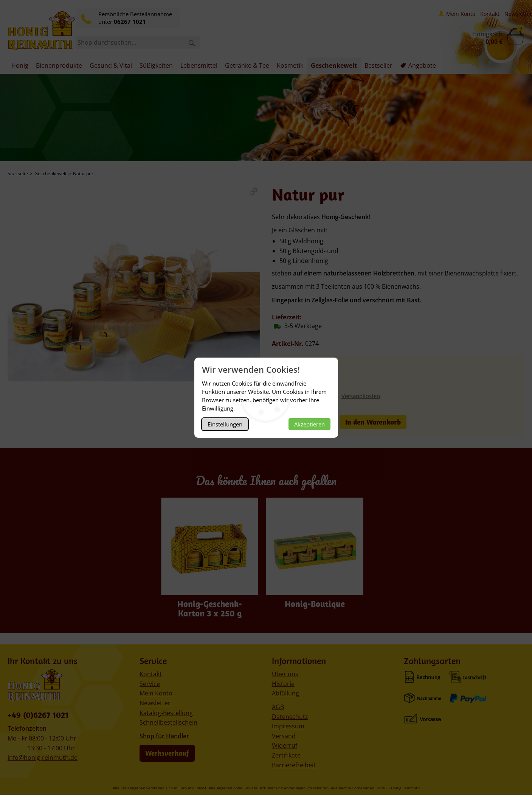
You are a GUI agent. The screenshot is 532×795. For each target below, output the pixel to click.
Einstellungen (225, 424)
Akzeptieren (309, 424)
